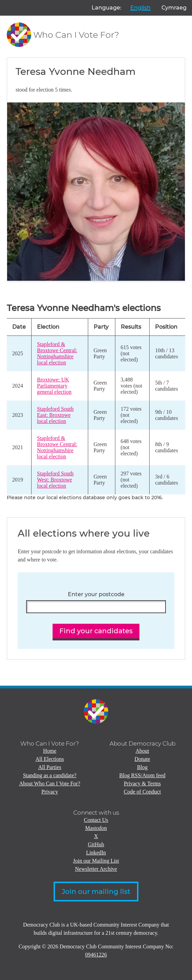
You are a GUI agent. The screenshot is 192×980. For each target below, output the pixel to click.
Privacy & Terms (142, 783)
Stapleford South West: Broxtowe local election (55, 480)
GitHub (96, 844)
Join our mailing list (96, 892)
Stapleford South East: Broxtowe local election (55, 415)
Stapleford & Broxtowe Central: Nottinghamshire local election (57, 353)
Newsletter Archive (96, 869)
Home (50, 751)
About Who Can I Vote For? (50, 783)
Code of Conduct (142, 792)
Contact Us (96, 820)
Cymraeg (174, 8)
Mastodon (96, 828)
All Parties (50, 767)
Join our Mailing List (96, 861)
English (140, 8)
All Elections (50, 759)
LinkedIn (96, 853)
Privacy (50, 792)
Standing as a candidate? (50, 775)
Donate (142, 759)
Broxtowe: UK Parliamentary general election (54, 386)
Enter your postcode (96, 594)
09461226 (96, 955)
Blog (142, 767)
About (142, 751)
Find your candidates (96, 631)
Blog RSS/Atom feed (142, 775)
